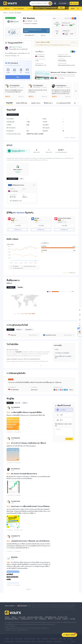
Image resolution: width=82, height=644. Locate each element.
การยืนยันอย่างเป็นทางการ (27, 619)
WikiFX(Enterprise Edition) (12, 619)
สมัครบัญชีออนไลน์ (29, 35)
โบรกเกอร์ (11, 13)
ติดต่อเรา (14, 617)
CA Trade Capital (9, 641)
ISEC (65, 639)
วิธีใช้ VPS (50, 619)
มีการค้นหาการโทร (63, 617)
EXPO (36, 619)
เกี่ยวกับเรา (7, 617)
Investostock (49, 641)
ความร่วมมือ (58, 619)
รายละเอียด (18, 225)
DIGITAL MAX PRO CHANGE (23, 641)
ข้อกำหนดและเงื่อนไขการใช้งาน (35, 617)
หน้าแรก (5, 13)
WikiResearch (43, 619)
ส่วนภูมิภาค (65, 619)
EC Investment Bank (30, 639)
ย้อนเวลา (43, 35)
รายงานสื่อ (72, 619)
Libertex (7, 639)
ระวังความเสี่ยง (22, 617)
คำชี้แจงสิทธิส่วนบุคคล (51, 617)
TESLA (39, 639)
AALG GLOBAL (58, 641)
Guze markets (19, 639)
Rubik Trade (41, 641)
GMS (60, 639)
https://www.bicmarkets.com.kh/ (66, 65)
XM (12, 639)
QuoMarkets (54, 639)
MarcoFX (70, 639)
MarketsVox (45, 639)
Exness (34, 641)
